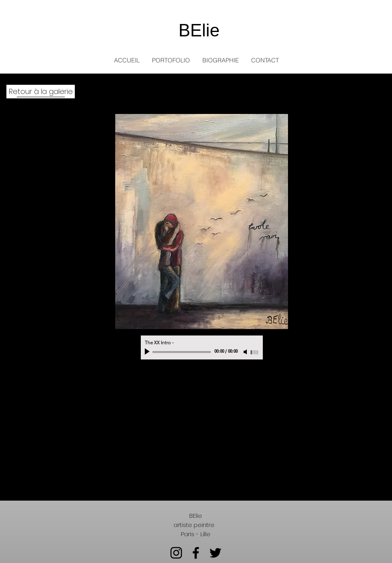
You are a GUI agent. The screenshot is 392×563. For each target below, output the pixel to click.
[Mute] (246, 352)
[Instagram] (176, 553)
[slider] (255, 352)
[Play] (148, 352)
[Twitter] (215, 553)
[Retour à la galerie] (41, 92)
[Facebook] (196, 553)
